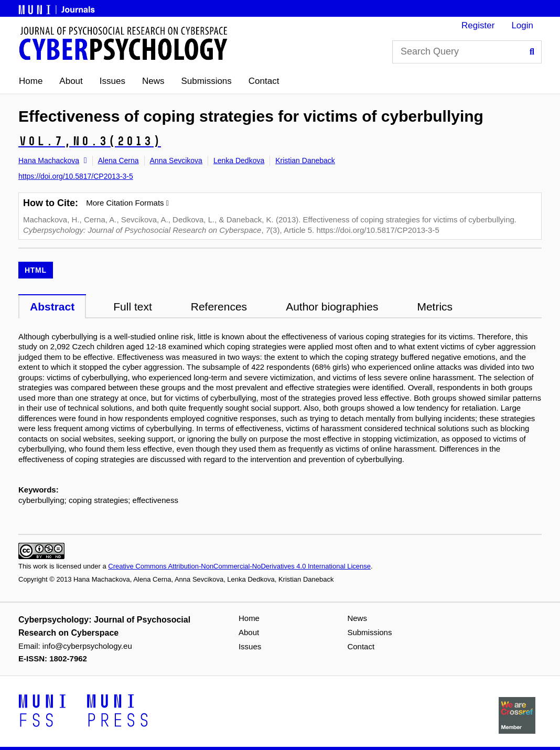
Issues (112, 81)
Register (478, 25)
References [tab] (219, 307)
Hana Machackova (49, 160)
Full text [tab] (133, 307)
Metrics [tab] (435, 307)
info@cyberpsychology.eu (87, 646)
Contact (264, 81)
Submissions (206, 81)
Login (522, 25)
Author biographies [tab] (332, 307)
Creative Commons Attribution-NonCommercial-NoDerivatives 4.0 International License (239, 566)
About (71, 81)
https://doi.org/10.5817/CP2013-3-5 (76, 176)
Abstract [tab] (52, 307)
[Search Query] (467, 52)
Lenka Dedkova (239, 160)
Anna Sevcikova (176, 160)
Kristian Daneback (305, 160)
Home (31, 81)
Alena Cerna (119, 160)
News (153, 81)
